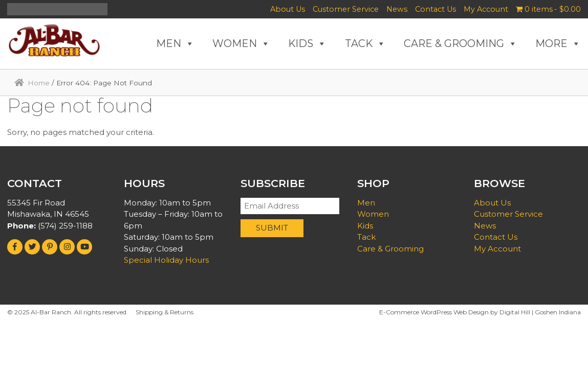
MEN (175, 43)
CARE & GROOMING (461, 43)
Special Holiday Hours (166, 260)
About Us (288, 9)
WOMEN (241, 43)
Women (373, 214)
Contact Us (435, 9)
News (397, 9)
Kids (365, 226)
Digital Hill (515, 312)
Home (39, 83)
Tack (366, 237)
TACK (365, 43)
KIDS (307, 43)
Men (366, 203)
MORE (558, 43)
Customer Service (346, 9)
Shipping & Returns (165, 312)
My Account (486, 9)
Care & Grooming (390, 249)
